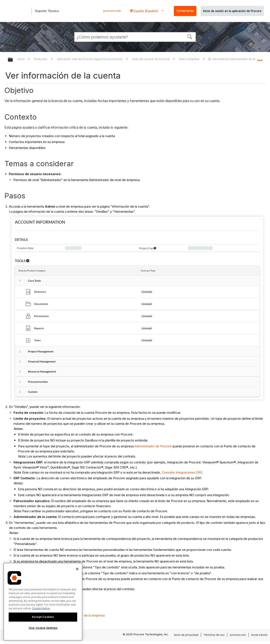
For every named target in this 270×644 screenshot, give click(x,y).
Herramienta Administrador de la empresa (238, 59)
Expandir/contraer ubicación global (260, 59)
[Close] (77, 569)
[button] (190, 36)
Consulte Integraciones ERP (182, 472)
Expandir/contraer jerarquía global (13, 60)
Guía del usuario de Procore (151, 59)
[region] (43, 602)
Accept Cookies (43, 617)
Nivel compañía (190, 59)
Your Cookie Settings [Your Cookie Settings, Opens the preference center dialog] (43, 628)
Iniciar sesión (259, 635)
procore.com (112, 11)
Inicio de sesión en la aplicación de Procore (232, 11)
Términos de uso (214, 635)
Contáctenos (185, 11)
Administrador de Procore (153, 446)
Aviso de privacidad (186, 635)
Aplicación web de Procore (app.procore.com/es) (90, 59)
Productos (41, 59)
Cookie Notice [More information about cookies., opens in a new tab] (41, 608)
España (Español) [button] (145, 11)
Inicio (21, 59)
